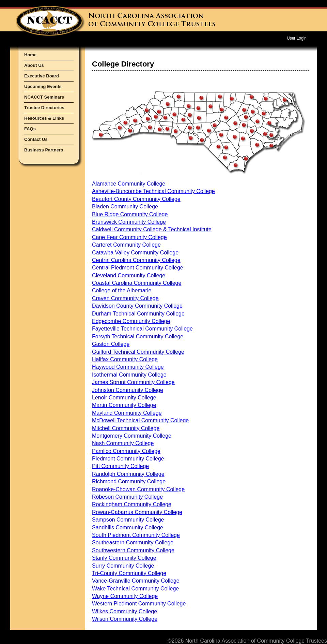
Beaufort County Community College (136, 199)
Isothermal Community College (129, 375)
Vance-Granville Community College (136, 581)
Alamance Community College (129, 184)
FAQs (30, 129)
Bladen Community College (125, 207)
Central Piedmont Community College (138, 268)
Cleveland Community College (129, 275)
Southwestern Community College (133, 550)
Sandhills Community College (128, 528)
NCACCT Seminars (44, 97)
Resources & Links (44, 118)
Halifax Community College (125, 359)
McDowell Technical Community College (140, 420)
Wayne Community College (125, 596)
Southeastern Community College (133, 543)
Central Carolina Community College (136, 260)
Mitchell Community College (126, 428)
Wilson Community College (125, 619)
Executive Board (42, 76)
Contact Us (36, 139)
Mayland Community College (127, 413)
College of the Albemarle (122, 290)
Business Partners (44, 150)
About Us (34, 65)
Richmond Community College (129, 481)
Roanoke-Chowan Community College (138, 489)
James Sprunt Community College (133, 382)
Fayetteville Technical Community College (142, 329)
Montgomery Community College (132, 436)
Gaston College (111, 344)
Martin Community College (124, 405)
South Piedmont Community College (136, 535)
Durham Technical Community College (138, 314)
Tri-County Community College (129, 573)
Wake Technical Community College (135, 589)
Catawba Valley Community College (135, 253)
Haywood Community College (128, 367)
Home (30, 55)
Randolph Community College (128, 474)
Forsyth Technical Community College (138, 336)
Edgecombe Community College (131, 321)
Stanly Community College (124, 558)
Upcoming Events (43, 86)
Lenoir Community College (124, 398)
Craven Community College (125, 298)
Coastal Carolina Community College (137, 283)
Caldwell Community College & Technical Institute (152, 229)
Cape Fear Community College (129, 237)
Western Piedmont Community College (139, 604)
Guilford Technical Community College (138, 352)
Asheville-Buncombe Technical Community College (153, 191)
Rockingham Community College (132, 504)
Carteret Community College (126, 245)
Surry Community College (123, 566)
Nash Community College (123, 443)
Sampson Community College (128, 520)
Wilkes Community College (124, 611)
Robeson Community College (127, 497)
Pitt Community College (120, 466)
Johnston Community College (128, 390)
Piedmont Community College (128, 459)
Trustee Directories (44, 108)
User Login (297, 38)
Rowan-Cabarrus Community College (137, 512)
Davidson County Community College (137, 306)
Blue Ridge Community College (130, 214)
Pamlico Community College (126, 451)
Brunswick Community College (129, 222)
